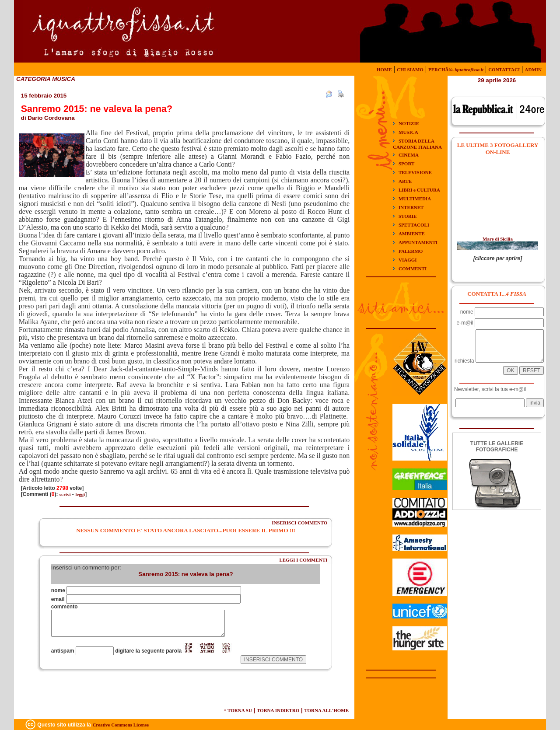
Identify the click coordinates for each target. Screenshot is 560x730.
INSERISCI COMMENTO (299, 523)
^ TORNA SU (238, 710)
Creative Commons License (121, 725)
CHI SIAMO (410, 70)
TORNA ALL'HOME (326, 710)
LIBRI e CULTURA (419, 190)
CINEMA (409, 155)
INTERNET (411, 207)
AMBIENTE (412, 234)
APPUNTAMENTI (418, 242)
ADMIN (534, 70)
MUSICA (408, 132)
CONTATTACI (504, 70)
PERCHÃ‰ (456, 70)
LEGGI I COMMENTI (303, 560)
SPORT (406, 164)
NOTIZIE (409, 123)
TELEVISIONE (415, 172)
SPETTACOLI (414, 225)
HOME (384, 70)
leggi (80, 494)
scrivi (65, 494)
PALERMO (411, 251)
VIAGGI (408, 260)
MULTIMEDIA (415, 199)
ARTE (405, 181)
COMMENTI (413, 269)
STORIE (408, 216)
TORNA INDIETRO (278, 710)
